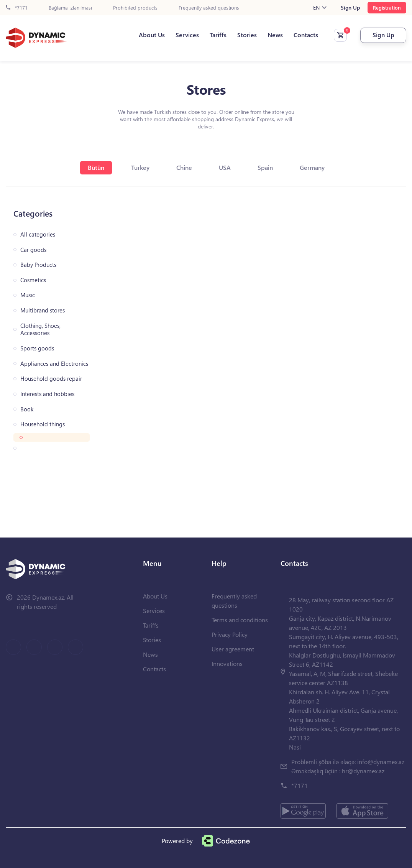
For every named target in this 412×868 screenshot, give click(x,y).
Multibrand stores (43, 310)
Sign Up (350, 8)
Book (27, 409)
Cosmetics (33, 280)
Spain (265, 167)
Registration (387, 7)
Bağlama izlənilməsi (70, 8)
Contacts (306, 35)
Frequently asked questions (209, 8)
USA (225, 167)
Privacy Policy (230, 634)
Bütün (96, 167)
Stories (247, 35)
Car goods (33, 250)
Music (28, 295)
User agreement (233, 649)
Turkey (140, 167)
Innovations (227, 663)
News (275, 35)
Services (187, 35)
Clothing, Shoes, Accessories (40, 330)
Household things (43, 424)
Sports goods (37, 348)
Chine (184, 167)
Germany (312, 167)
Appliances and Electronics (54, 364)
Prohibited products (135, 8)
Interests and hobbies (47, 394)
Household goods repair (51, 379)
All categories (38, 234)
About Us (152, 35)
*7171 (17, 8)
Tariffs (218, 35)
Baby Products (38, 265)
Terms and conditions (240, 620)
